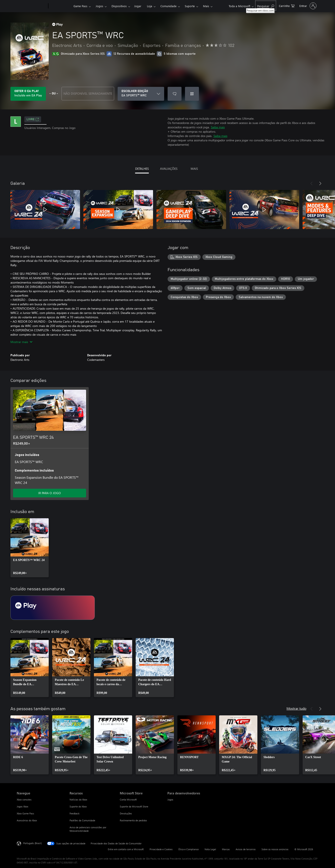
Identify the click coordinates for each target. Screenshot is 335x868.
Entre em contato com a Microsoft (126, 849)
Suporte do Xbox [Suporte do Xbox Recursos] (78, 806)
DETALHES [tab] (142, 169)
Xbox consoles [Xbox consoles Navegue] (24, 800)
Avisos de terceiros (246, 849)
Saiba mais (218, 127)
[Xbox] (60, 6)
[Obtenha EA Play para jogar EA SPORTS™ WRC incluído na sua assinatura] (28, 94)
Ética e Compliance (189, 849)
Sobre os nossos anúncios (275, 849)
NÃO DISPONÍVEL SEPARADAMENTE (88, 93)
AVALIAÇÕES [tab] (169, 169)
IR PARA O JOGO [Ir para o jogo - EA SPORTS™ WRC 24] (50, 493)
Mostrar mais (21, 342)
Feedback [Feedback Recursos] (74, 813)
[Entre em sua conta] (307, 6)
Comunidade (168, 6)
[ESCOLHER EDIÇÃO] (141, 94)
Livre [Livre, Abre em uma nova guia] (33, 119)
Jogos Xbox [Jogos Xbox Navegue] (22, 806)
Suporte (190, 6)
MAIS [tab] (194, 169)
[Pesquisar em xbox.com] (266, 6)
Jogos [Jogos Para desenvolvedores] (170, 800)
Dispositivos (119, 6)
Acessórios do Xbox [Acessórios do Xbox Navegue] (27, 820)
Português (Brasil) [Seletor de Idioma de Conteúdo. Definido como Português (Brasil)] (32, 843)
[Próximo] (320, 183)
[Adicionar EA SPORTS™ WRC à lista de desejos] (175, 94)
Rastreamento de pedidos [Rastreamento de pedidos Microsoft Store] (133, 820)
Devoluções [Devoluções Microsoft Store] (126, 813)
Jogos (99, 6)
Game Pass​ (80, 6)
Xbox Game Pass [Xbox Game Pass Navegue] (25, 813)
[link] (30, 548)
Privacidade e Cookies (161, 849)
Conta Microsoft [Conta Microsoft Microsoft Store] (128, 800)
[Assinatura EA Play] (53, 608)
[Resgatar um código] (192, 94)
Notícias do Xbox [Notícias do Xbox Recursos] (78, 800)
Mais (206, 6)
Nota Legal (210, 849)
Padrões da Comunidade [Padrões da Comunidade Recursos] (82, 820)
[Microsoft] (32, 6)
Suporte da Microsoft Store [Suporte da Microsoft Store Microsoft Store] (134, 806)
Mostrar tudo (296, 708)
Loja (150, 6)
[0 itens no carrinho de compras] (287, 6)
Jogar (138, 6)
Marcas (226, 849)
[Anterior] (312, 183)
